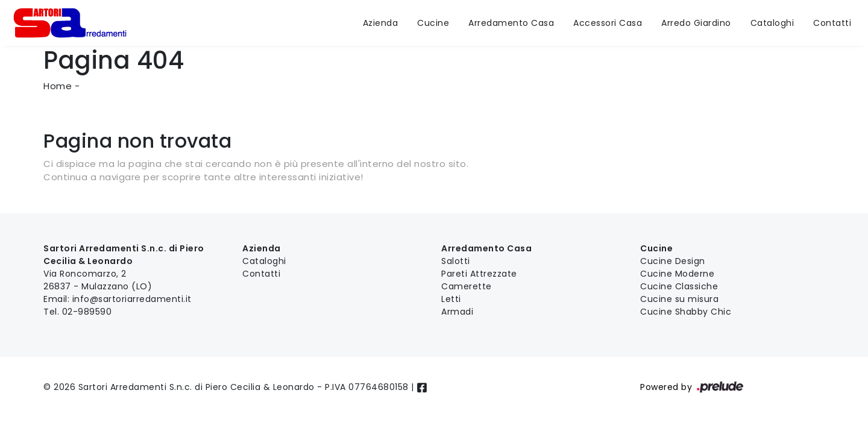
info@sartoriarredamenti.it (132, 299)
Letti (451, 299)
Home (58, 86)
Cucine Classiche (679, 286)
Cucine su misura (679, 299)
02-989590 (87, 312)
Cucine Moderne (677, 274)
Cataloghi (772, 23)
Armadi (457, 312)
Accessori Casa (608, 23)
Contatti (832, 23)
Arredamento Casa (511, 23)
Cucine (433, 23)
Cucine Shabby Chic (686, 312)
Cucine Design (673, 261)
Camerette (467, 286)
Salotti (456, 261)
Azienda (381, 23)
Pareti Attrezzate (479, 274)
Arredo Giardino (696, 23)
